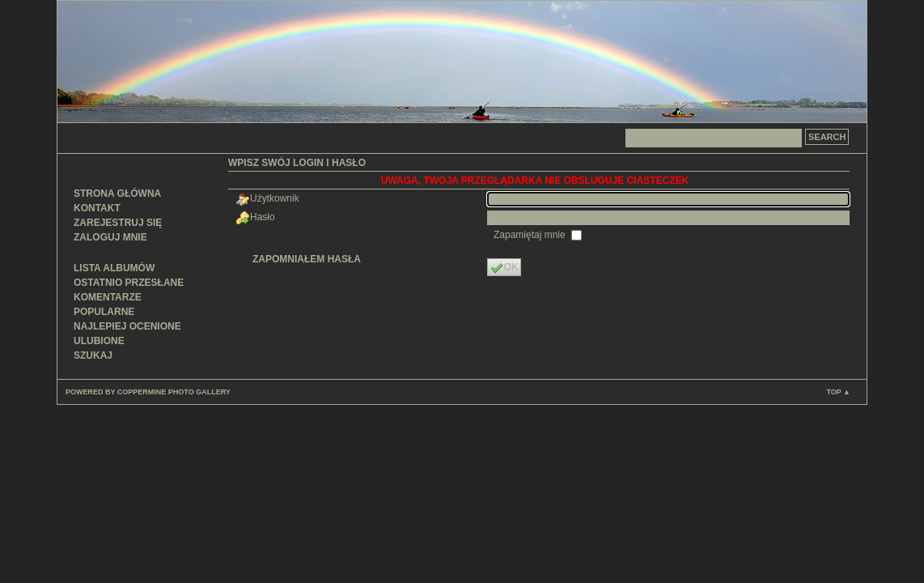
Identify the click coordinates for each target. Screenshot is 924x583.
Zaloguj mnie (110, 237)
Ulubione (99, 341)
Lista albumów (114, 268)
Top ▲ (838, 392)
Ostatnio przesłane (129, 283)
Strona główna (117, 194)
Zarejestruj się (118, 223)
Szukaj (93, 355)
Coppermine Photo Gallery (174, 392)
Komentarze (108, 297)
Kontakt (97, 208)
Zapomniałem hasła (307, 259)
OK (504, 268)
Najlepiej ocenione (127, 326)
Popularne (104, 312)
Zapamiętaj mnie (531, 235)
